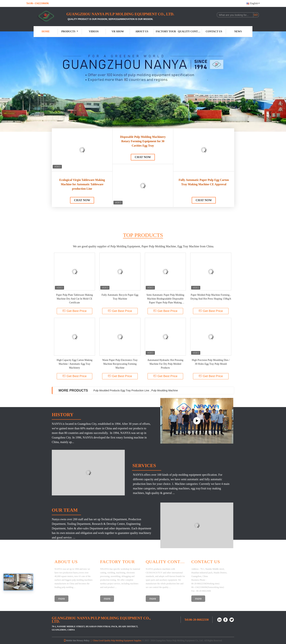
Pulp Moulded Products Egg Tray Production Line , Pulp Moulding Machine (136, 390)
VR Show (118, 31)
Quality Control (190, 31)
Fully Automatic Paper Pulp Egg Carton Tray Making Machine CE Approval (204, 182)
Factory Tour (166, 31)
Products (70, 31)
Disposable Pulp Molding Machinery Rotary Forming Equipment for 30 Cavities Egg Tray (143, 141)
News (238, 31)
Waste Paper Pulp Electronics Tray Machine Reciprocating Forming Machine (120, 364)
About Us (142, 31)
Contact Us (214, 31)
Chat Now (82, 200)
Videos (94, 31)
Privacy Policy (83, 641)
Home (46, 31)
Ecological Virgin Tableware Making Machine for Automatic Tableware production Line (82, 184)
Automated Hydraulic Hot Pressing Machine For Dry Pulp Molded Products (165, 364)
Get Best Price (75, 311)
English (255, 3)
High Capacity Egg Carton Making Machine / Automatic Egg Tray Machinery (75, 364)
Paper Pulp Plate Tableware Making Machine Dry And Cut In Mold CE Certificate (75, 299)
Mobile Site (70, 641)
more (61, 599)
